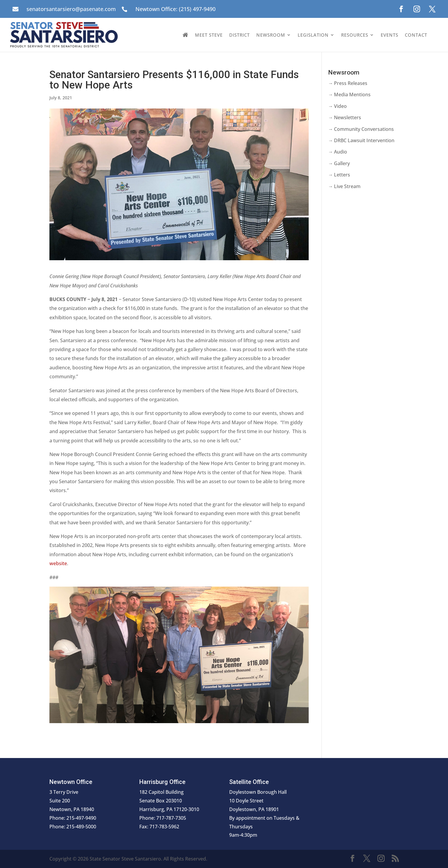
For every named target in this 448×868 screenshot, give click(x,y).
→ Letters (339, 175)
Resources (355, 35)
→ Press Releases (348, 83)
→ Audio (338, 152)
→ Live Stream (344, 186)
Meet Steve (209, 35)
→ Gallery (339, 163)
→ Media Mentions (349, 94)
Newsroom (271, 35)
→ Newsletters (345, 117)
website (58, 563)
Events (390, 35)
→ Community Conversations (361, 129)
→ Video (337, 106)
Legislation (313, 35)
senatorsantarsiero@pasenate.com (71, 9)
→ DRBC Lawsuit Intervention (361, 140)
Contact (416, 35)
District (239, 35)
